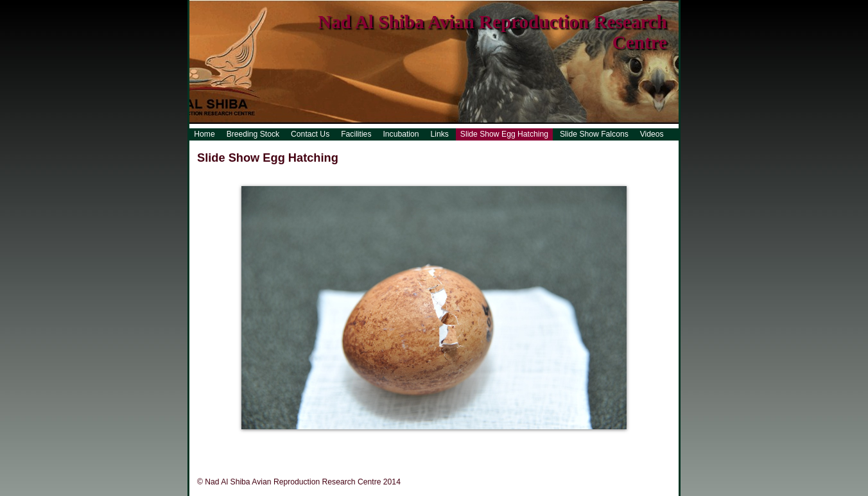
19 (517, 441)
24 (582, 441)
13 (440, 441)
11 (415, 441)
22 (556, 441)
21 (543, 441)
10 (402, 441)
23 (569, 441)
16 (479, 441)
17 (492, 441)
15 (466, 441)
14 (453, 441)
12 (428, 441)
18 (505, 441)
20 (530, 441)
